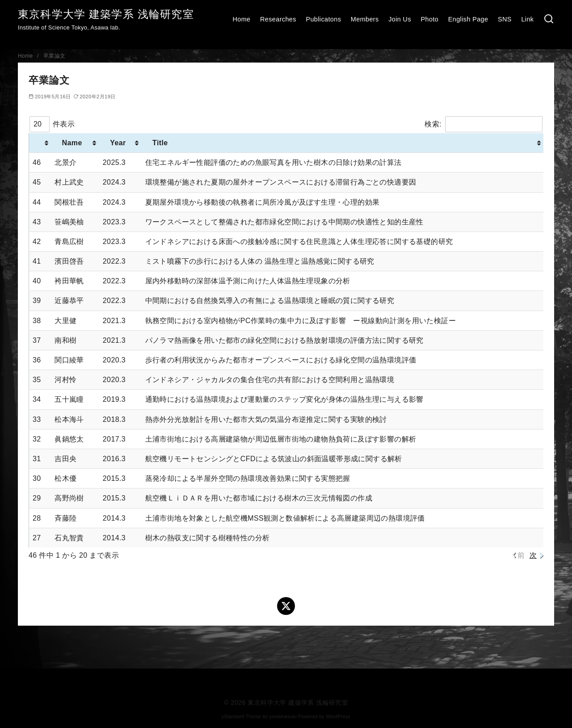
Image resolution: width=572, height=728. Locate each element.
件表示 (52, 124)
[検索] (549, 19)
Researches (278, 19)
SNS (505, 19)
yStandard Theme (241, 717)
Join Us (400, 19)
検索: (484, 124)
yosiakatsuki (283, 717)
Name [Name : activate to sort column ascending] (72, 143)
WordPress (338, 717)
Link (527, 19)
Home (241, 19)
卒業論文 (55, 56)
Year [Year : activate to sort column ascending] (118, 143)
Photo (430, 19)
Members (365, 19)
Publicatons (323, 19)
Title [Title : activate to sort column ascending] (160, 143)
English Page (468, 19)
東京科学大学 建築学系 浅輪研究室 (106, 14)
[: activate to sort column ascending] (40, 143)
